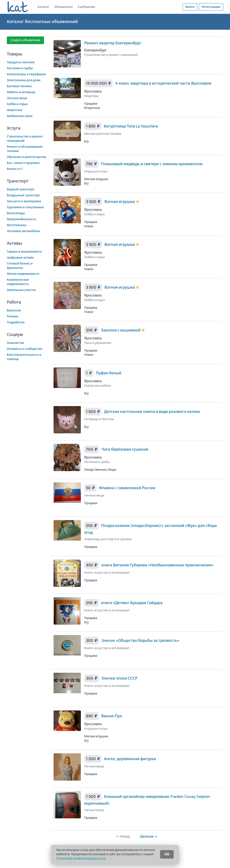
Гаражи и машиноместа (24, 252)
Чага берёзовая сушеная (125, 449)
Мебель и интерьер (21, 92)
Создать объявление (25, 40)
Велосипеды (16, 213)
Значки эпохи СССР (120, 678)
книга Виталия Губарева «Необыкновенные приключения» (157, 565)
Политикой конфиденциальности (81, 858)
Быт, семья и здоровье (23, 163)
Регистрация (211, 7)
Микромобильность (22, 219)
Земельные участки (21, 290)
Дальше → (148, 836)
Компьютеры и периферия (26, 74)
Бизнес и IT (15, 169)
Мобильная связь (20, 116)
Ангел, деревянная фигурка (130, 759)
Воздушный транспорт (23, 195)
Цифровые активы (20, 258)
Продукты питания (21, 62)
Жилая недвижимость (23, 274)
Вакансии (14, 310)
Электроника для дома (24, 80)
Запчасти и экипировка (24, 201)
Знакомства (16, 343)
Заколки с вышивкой (121, 330)
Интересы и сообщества (25, 349)
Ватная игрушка (120, 202)
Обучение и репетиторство (27, 157)
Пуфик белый (109, 373)
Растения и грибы (20, 68)
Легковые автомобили (23, 231)
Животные (15, 110)
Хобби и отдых (17, 104)
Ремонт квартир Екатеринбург (113, 43)
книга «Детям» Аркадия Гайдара (132, 603)
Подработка (16, 322)
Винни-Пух (112, 716)
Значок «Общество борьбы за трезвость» (140, 641)
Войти (190, 7)
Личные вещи (17, 98)
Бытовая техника (19, 86)
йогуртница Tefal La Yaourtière (131, 126)
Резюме (12, 316)
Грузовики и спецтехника (25, 207)
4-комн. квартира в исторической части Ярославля (163, 83)
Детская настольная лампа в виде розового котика (152, 412)
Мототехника (17, 225)
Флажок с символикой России (127, 488)
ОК (167, 854)
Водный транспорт (21, 189)
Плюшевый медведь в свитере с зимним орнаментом (152, 164)
